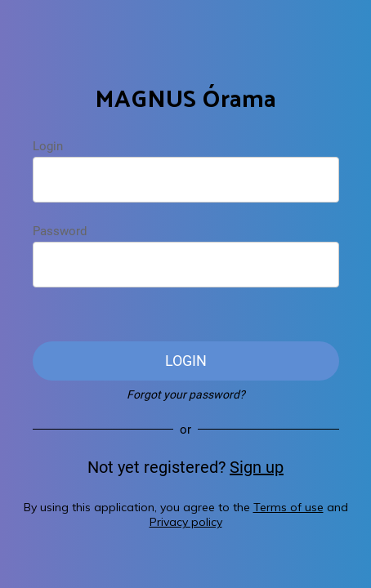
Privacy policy (186, 522)
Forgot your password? (186, 394)
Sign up (257, 467)
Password (60, 231)
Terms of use (288, 507)
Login (48, 146)
